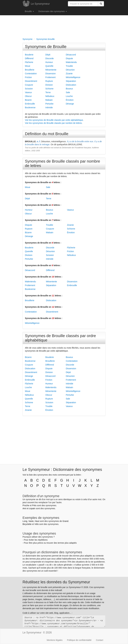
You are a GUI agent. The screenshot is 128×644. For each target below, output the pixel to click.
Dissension (50, 74)
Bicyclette (27, 524)
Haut (37, 521)
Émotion (70, 100)
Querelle (49, 66)
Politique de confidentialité (79, 640)
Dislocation (71, 85)
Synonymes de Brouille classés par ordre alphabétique (60, 338)
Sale (68, 92)
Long (25, 521)
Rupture (49, 81)
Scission (29, 89)
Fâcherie (29, 62)
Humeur (49, 62)
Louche (69, 96)
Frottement (50, 77)
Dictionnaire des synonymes (53, 11)
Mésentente (51, 70)
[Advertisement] (64, 26)
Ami (24, 508)
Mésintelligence (73, 77)
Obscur (28, 96)
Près (34, 505)
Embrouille (30, 104)
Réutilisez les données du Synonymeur (56, 582)
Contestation (31, 74)
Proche (26, 505)
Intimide (49, 107)
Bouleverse (30, 107)
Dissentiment (31, 81)
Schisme (49, 89)
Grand (65, 521)
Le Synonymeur (40, 4)
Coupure (29, 85)
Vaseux (28, 92)
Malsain (49, 100)
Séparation (71, 81)
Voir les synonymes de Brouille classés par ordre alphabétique (54, 120)
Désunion (70, 70)
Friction (28, 77)
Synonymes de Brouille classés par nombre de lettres (62, 163)
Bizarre (28, 100)
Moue (28, 66)
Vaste (31, 521)
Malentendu (71, 62)
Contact (100, 640)
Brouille (29, 11)
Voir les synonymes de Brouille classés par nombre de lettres (53, 123)
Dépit (48, 55)
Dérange (70, 104)
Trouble (69, 66)
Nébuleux (50, 96)
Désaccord (71, 55)
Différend (29, 58)
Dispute (69, 58)
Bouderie (29, 55)
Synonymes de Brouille (46, 47)
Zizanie (69, 74)
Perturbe (49, 104)
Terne (48, 92)
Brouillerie (30, 70)
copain (32, 508)
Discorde (50, 58)
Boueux (69, 89)
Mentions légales (55, 640)
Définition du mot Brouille (47, 134)
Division (49, 85)
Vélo (37, 524)
